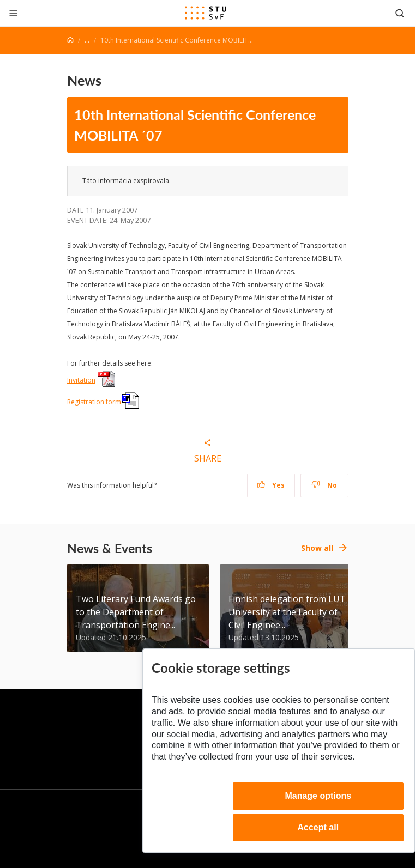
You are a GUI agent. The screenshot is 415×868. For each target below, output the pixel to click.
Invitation (81, 380)
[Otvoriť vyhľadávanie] (400, 13)
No (324, 485)
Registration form (94, 402)
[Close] (13, 13)
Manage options (318, 796)
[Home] (70, 40)
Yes (271, 485)
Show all (317, 548)
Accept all (318, 827)
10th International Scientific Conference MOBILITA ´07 (195, 125)
